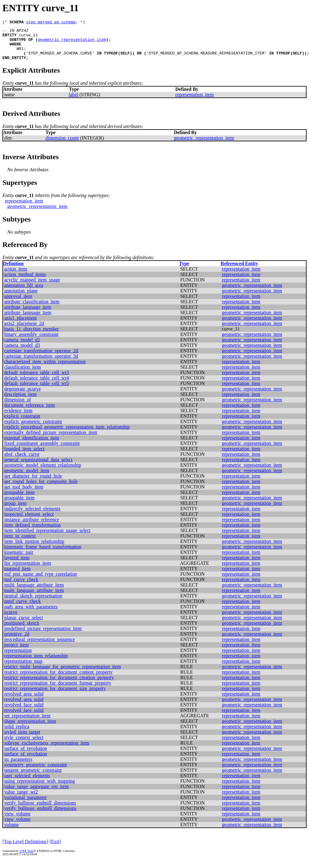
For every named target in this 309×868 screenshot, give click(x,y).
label (74, 102)
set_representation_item (27, 723)
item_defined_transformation (33, 532)
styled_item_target (22, 739)
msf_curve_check (21, 587)
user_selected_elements (27, 783)
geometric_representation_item (72, 43)
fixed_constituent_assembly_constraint (42, 450)
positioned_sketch (22, 630)
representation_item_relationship (36, 663)
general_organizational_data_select (38, 467)
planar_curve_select (24, 625)
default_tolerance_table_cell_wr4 (37, 385)
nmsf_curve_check (23, 608)
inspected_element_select (29, 521)
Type (184, 271)
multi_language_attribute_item (34, 592)
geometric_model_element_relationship (43, 472)
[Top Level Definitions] (25, 849)
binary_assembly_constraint (31, 342)
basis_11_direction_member (32, 336)
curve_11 (28, 38)
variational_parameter (25, 805)
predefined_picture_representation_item (43, 636)
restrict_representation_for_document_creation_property (59, 685)
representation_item (195, 102)
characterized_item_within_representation (45, 369)
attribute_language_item (28, 314)
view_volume (17, 821)
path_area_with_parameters (31, 614)
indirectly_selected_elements (32, 516)
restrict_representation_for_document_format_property (58, 690)
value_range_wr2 (21, 799)
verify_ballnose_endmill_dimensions (40, 810)
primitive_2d (17, 641)
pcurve (11, 619)
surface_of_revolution (26, 756)
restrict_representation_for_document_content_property (58, 679)
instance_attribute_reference (32, 527)
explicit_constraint (22, 423)
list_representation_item (28, 570)
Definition (13, 271)
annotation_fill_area (24, 293)
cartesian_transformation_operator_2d (41, 358)
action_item (16, 276)
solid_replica (17, 734)
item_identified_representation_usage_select (47, 538)
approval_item (18, 303)
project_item (16, 652)
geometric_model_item (27, 478)
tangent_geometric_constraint (33, 777)
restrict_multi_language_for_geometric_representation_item (63, 674)
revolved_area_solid (24, 701)
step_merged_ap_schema (51, 23)
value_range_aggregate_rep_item (36, 794)
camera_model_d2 (22, 347)
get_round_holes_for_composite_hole (41, 489)
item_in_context (20, 543)
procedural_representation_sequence (40, 647)
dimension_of (18, 407)
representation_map (23, 668)
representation (18, 658)
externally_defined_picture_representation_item (51, 440)
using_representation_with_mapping (40, 788)
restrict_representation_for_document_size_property (55, 696)
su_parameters (18, 766)
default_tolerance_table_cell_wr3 (37, 380)
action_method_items (25, 282)
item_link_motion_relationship (34, 549)
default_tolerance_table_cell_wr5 (37, 391)
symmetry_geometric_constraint (36, 772)
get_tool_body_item (24, 494)
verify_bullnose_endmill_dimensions (40, 815)
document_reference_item (29, 412)
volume (11, 832)
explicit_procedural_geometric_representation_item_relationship (67, 434)
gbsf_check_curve (22, 461)
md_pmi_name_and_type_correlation (41, 581)
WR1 (20, 54)
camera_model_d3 (22, 352)
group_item (15, 510)
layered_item (17, 565)
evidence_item (18, 418)
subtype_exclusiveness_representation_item (47, 750)
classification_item (23, 374)
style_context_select (24, 745)
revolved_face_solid (24, 712)
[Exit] (55, 849)
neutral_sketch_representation (33, 603)
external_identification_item (32, 445)
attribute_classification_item (32, 309)
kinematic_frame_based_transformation (43, 554)
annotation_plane (21, 298)
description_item (21, 401)
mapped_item (17, 576)
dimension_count (62, 145)
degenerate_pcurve (23, 396)
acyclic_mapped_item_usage (32, 287)
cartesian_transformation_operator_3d (41, 363)
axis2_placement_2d (24, 331)
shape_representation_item (30, 728)
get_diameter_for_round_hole (33, 483)
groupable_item (19, 500)
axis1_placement (21, 325)
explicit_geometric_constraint (33, 429)
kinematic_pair (19, 559)
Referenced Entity (239, 271)
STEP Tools (26, 858)
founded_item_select (24, 456)
